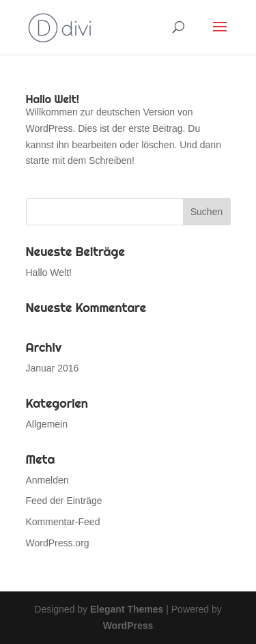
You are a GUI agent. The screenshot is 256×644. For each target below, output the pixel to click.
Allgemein (47, 424)
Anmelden (47, 480)
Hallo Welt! (53, 99)
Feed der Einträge (64, 501)
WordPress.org (58, 543)
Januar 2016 (53, 368)
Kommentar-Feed (63, 522)
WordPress (128, 626)
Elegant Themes (127, 609)
